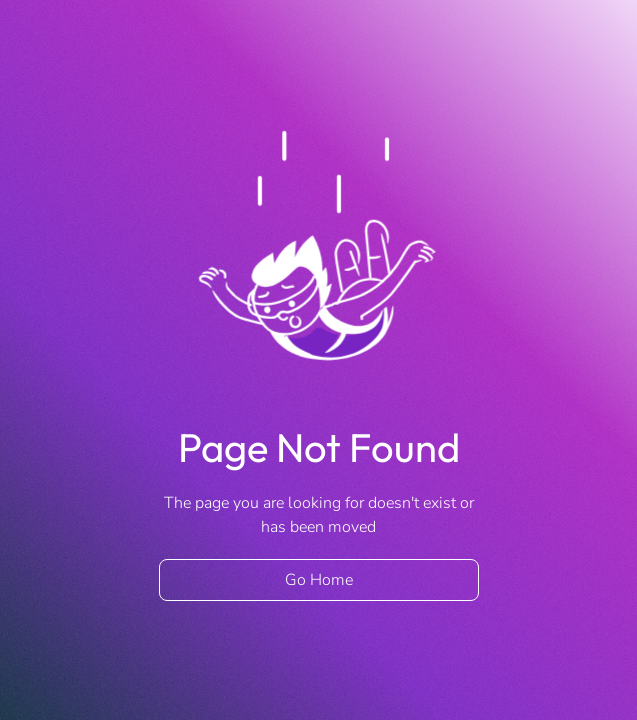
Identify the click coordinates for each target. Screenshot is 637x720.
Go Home (319, 580)
